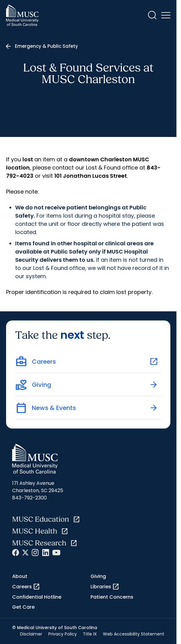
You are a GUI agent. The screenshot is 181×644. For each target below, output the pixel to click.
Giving (98, 576)
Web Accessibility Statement (134, 634)
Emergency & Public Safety (46, 46)
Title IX (90, 634)
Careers (26, 587)
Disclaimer (31, 634)
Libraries (105, 587)
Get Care (23, 607)
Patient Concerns (112, 597)
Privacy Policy (63, 634)
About (20, 576)
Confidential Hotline (37, 597)
